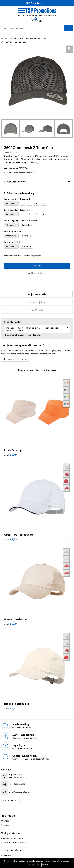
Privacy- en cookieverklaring (14, 842)
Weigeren (45, 865)
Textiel (13, 38)
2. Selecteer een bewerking (19, 193)
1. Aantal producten (15, 181)
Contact (5, 825)
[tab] (37, 294)
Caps (45, 38)
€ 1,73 (10, 539)
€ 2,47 (10, 708)
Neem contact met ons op (15, 359)
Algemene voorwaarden (12, 838)
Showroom (6, 856)
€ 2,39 (10, 624)
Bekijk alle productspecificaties (19, 173)
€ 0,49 (10, 455)
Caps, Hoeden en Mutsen (29, 38)
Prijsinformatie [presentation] (37, 294)
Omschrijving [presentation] (37, 302)
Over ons (5, 821)
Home (4, 38)
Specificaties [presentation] (37, 310)
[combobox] (33, 28)
